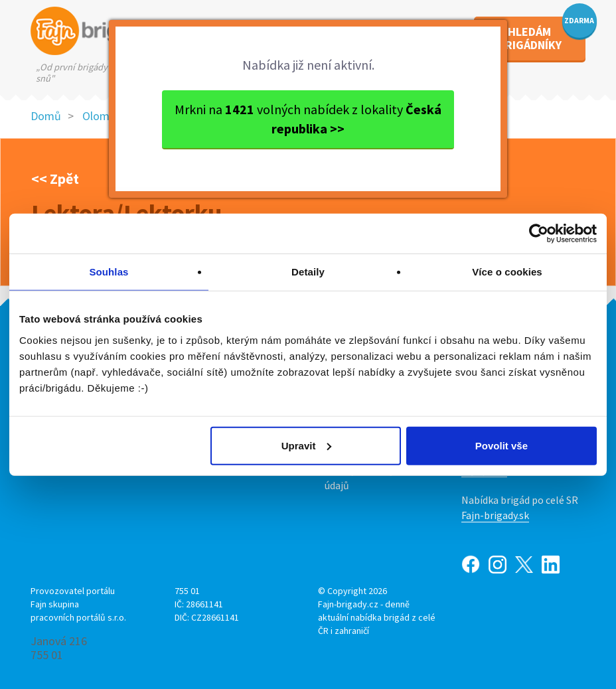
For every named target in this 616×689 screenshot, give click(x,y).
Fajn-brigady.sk (495, 515)
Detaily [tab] (308, 272)
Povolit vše (501, 445)
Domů (46, 116)
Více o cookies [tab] (507, 272)
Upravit (307, 445)
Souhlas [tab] (109, 272)
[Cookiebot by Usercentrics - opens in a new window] (539, 234)
